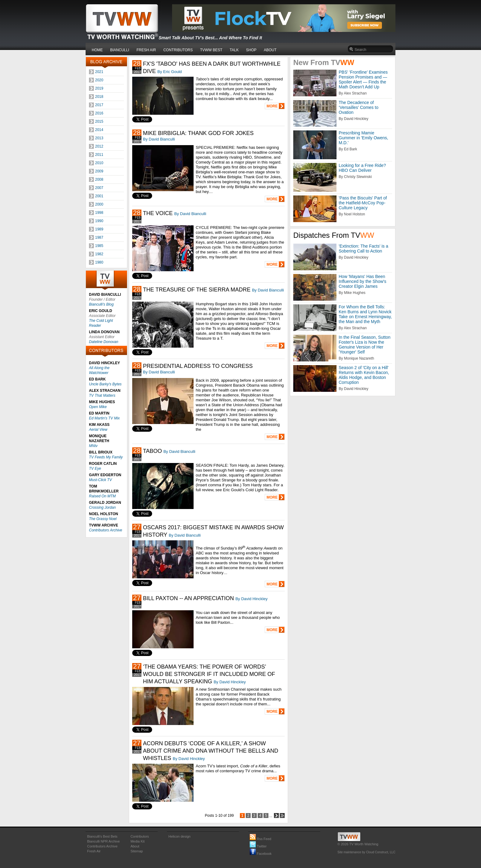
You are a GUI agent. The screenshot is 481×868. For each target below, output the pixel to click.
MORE (272, 106)
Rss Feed (260, 839)
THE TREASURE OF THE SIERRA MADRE (197, 290)
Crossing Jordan (102, 507)
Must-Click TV (100, 480)
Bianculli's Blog (101, 304)
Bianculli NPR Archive (103, 841)
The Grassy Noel (103, 519)
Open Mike (98, 407)
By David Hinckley (251, 599)
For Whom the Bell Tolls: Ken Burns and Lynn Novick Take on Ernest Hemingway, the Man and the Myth (365, 314)
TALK (234, 50)
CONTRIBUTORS (178, 50)
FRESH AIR (146, 50)
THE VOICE (158, 213)
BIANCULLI (120, 50)
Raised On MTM (102, 496)
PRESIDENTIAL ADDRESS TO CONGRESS (198, 366)
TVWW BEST (211, 50)
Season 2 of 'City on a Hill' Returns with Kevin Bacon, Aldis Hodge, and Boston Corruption (364, 375)
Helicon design (179, 836)
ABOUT (270, 50)
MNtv (93, 446)
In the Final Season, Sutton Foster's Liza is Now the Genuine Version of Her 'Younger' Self (365, 345)
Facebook (261, 854)
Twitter (258, 846)
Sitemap (137, 851)
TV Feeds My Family (106, 457)
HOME (97, 50)
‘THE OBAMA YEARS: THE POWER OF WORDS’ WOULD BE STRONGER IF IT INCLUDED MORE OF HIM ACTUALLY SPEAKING (209, 674)
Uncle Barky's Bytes (105, 384)
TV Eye (95, 469)
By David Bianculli (159, 139)
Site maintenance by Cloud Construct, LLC (366, 852)
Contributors (140, 836)
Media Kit (137, 841)
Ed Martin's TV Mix (104, 418)
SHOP (251, 50)
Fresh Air (94, 851)
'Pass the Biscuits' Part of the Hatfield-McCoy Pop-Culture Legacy (363, 203)
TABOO (152, 451)
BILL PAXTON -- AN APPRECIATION (188, 598)
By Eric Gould (169, 72)
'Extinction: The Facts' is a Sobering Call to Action (364, 249)
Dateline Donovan (104, 342)
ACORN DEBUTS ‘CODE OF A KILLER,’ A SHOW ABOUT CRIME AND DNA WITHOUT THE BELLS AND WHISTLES (211, 751)
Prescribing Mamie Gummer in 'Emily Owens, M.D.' (363, 138)
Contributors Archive (106, 530)
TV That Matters (102, 395)
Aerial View (98, 430)
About (135, 846)
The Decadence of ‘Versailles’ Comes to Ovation (358, 107)
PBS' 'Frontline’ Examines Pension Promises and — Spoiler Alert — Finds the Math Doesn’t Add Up (363, 79)
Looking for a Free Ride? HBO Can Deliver (362, 168)
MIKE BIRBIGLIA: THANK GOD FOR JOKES (198, 133)
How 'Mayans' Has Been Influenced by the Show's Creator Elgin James (362, 281)
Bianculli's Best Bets (102, 836)
